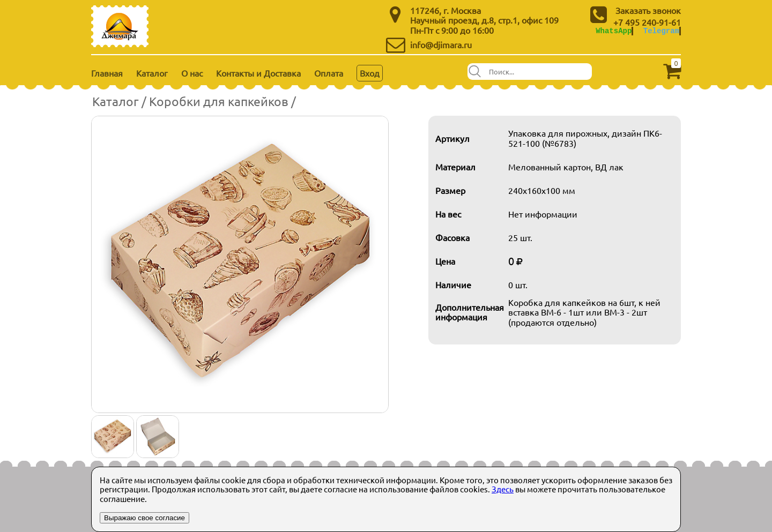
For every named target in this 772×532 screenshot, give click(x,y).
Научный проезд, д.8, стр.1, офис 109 (484, 20)
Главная (107, 73)
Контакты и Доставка (258, 73)
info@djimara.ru (441, 44)
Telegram (661, 31)
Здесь (503, 489)
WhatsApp (614, 31)
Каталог (152, 73)
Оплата (329, 73)
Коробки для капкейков (219, 101)
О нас (192, 73)
